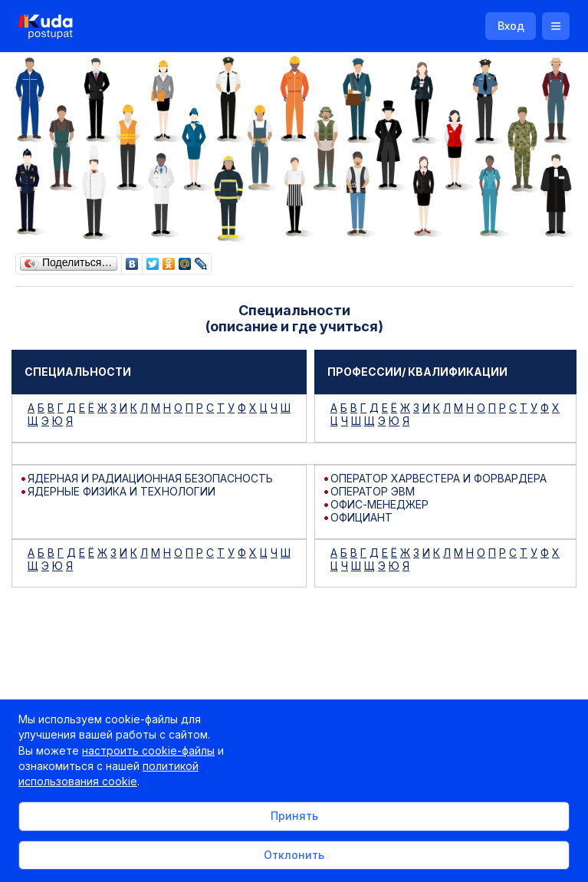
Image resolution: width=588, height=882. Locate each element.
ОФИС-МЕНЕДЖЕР (379, 504)
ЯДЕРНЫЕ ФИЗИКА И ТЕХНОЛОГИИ (122, 491)
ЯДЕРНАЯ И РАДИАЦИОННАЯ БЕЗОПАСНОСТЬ (150, 478)
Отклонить (294, 855)
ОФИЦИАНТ (361, 517)
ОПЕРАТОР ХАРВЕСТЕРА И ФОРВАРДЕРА (439, 478)
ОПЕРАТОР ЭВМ (373, 491)
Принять (294, 816)
